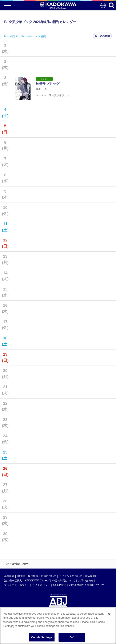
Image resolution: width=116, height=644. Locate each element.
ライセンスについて (71, 576)
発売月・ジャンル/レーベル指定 (25, 36)
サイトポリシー (41, 585)
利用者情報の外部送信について (87, 585)
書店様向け (91, 576)
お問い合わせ (86, 581)
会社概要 (9, 576)
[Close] (109, 616)
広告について (49, 576)
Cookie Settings (42, 639)
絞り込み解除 (102, 36)
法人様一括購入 (13, 581)
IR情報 (21, 576)
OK (72, 639)
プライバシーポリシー (17, 585)
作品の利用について (64, 581)
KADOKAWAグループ (37, 581)
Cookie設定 (60, 585)
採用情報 (33, 576)
